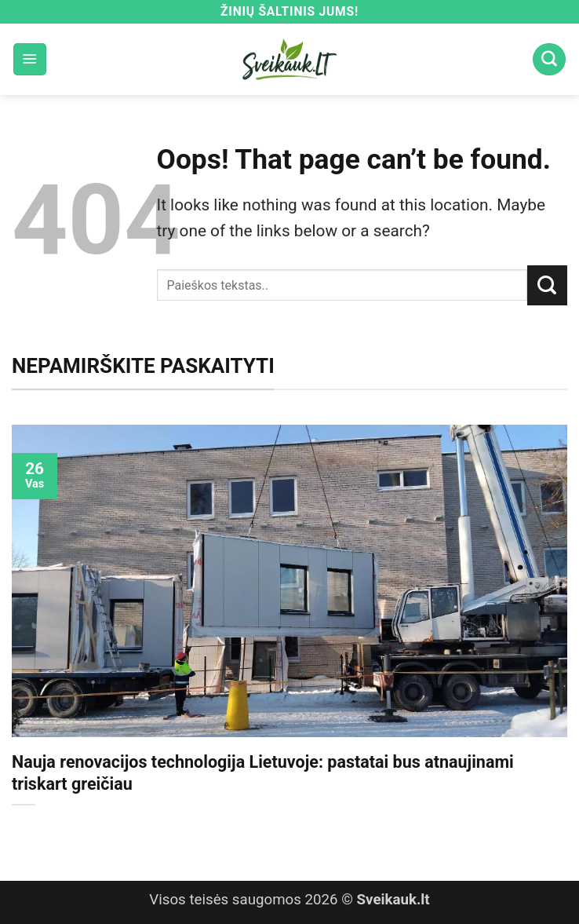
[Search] (549, 60)
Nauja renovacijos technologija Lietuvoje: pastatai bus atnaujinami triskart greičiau (263, 773)
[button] (30, 60)
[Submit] (547, 285)
